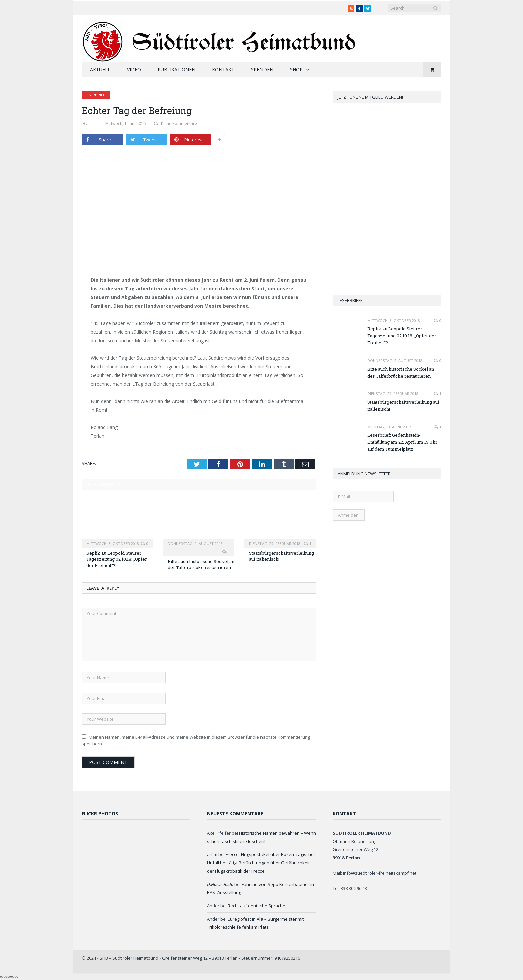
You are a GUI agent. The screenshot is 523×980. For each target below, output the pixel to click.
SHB (93, 123)
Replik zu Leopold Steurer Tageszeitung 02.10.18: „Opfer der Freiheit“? (117, 559)
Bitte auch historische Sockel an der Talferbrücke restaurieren (201, 564)
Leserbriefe (96, 95)
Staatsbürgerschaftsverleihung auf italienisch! (403, 405)
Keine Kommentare (176, 123)
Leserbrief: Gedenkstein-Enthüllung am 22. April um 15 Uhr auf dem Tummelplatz (402, 442)
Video (134, 69)
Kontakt (223, 69)
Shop (296, 69)
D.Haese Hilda (220, 884)
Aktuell (100, 69)
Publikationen (177, 69)
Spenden (262, 69)
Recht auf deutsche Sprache (256, 906)
